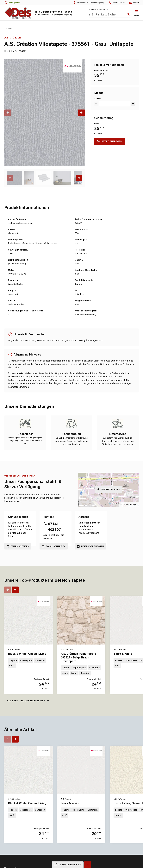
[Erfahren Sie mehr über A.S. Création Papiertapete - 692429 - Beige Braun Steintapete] (81, 620)
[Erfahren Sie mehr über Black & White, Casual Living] (28, 620)
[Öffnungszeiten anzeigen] (12, 3)
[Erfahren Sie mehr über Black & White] (81, 770)
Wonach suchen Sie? (98, 10)
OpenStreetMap (130, 504)
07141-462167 (54, 527)
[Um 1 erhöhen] (133, 104)
